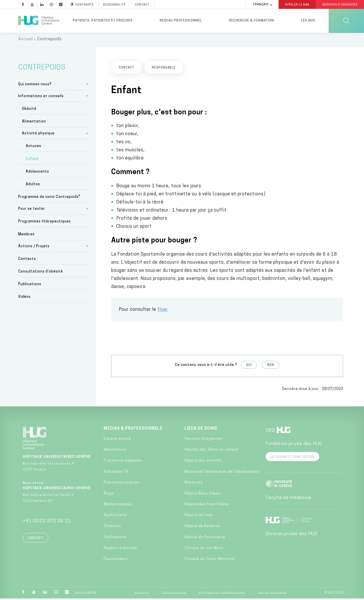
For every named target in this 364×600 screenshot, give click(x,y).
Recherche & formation (252, 21)
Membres (26, 236)
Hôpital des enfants (203, 462)
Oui (249, 367)
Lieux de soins (201, 430)
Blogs (109, 495)
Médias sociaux (118, 506)
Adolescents (37, 173)
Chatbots (112, 528)
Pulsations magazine (123, 462)
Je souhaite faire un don (292, 458)
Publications (30, 286)
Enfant (32, 160)
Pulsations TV (116, 473)
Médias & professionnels (133, 430)
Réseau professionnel (181, 21)
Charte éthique (174, 594)
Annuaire (142, 594)
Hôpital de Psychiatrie (205, 539)
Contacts (27, 260)
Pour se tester (32, 210)
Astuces (33, 148)
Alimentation (34, 123)
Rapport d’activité (120, 550)
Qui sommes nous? (35, 86)
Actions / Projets (34, 248)
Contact (36, 540)
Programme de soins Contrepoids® (49, 199)
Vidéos (24, 298)
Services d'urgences (203, 440)
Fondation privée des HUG (294, 445)
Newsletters (115, 451)
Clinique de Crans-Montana (209, 560)
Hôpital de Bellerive (202, 528)
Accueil (26, 40)
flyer (163, 311)
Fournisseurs (116, 560)
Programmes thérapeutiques (44, 223)
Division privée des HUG (291, 535)
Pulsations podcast (122, 484)
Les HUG (308, 21)
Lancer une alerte (272, 594)
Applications (115, 517)
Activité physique (38, 135)
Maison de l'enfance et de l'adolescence (222, 473)
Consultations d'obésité (41, 273)
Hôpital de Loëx (199, 517)
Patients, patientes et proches (103, 21)
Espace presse (117, 440)
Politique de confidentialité (222, 594)
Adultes (33, 186)
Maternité (194, 484)
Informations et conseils (41, 98)
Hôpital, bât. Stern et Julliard (211, 451)
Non (271, 367)
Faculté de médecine (288, 499)
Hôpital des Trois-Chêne (207, 506)
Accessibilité (86, 594)
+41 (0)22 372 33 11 (47, 522)
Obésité (29, 110)
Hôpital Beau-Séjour (203, 495)
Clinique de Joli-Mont (204, 550)
